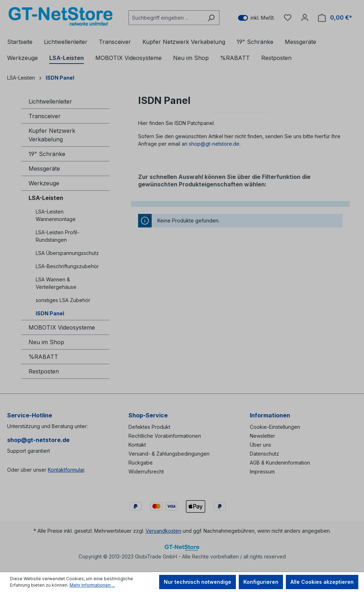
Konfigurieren (261, 582)
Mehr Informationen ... (92, 585)
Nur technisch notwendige (198, 582)
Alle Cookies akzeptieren (322, 582)
